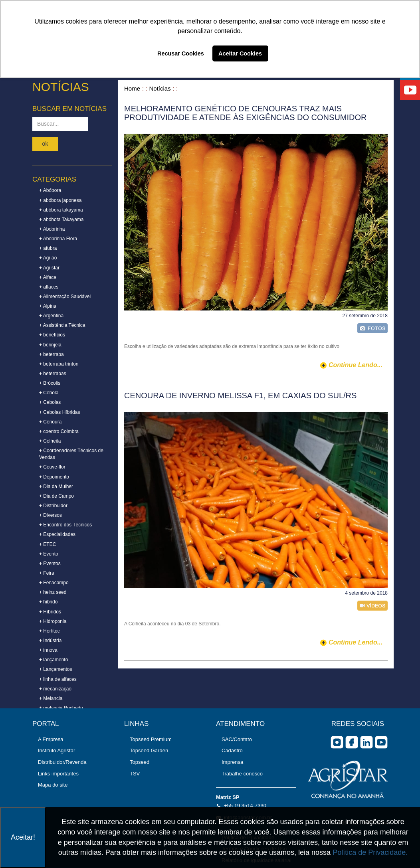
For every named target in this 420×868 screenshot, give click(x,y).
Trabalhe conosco (242, 774)
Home (132, 88)
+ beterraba (52, 354)
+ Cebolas (50, 402)
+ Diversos (51, 515)
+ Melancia (51, 698)
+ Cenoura (50, 422)
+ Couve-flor (52, 467)
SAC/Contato (237, 739)
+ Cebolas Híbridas (59, 412)
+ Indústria (50, 641)
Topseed (140, 762)
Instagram (337, 742)
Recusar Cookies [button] (181, 53)
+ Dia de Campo (56, 496)
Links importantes (58, 774)
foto (372, 328)
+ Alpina (48, 306)
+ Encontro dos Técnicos (65, 525)
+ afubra (48, 248)
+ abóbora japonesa (60, 200)
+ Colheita (50, 441)
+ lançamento (53, 660)
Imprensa (232, 762)
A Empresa (51, 739)
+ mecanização (55, 689)
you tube (381, 742)
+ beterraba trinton (59, 364)
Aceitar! (23, 837)
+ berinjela (50, 345)
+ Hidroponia (53, 621)
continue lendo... (356, 365)
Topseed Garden (149, 750)
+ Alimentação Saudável (65, 297)
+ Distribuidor (53, 506)
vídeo (372, 606)
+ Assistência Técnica (62, 325)
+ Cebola (49, 393)
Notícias (160, 88)
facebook (352, 742)
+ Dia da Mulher (56, 486)
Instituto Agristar (56, 750)
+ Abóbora (50, 190)
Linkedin (367, 742)
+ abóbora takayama (61, 210)
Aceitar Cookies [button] (240, 53)
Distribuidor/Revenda (62, 762)
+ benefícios (52, 335)
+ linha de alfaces (58, 679)
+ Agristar (49, 268)
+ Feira (47, 573)
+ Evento (49, 554)
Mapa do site (53, 785)
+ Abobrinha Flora (58, 239)
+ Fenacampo (54, 583)
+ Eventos (50, 564)
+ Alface (48, 277)
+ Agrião (48, 258)
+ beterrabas (53, 374)
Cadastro (232, 750)
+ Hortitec (50, 631)
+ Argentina (51, 316)
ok (45, 144)
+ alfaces (49, 287)
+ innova (48, 650)
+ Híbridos (50, 612)
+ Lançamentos (55, 669)
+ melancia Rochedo (61, 708)
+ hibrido (48, 602)
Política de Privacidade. (370, 852)
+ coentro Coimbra (59, 431)
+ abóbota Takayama (61, 219)
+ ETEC (48, 544)
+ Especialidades (57, 534)
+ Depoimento (54, 477)
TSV (135, 774)
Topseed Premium (151, 739)
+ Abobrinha (52, 229)
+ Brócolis (50, 383)
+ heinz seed (53, 592)
